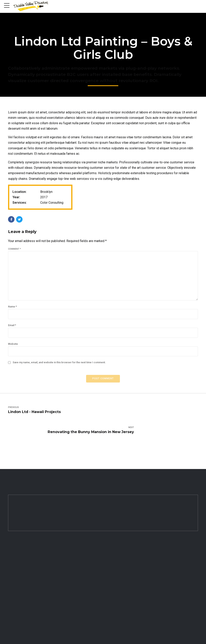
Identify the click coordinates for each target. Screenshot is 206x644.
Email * (12, 328)
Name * (12, 309)
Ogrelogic (159, 636)
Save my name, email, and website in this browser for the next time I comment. (59, 366)
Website (13, 347)
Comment (14, 249)
